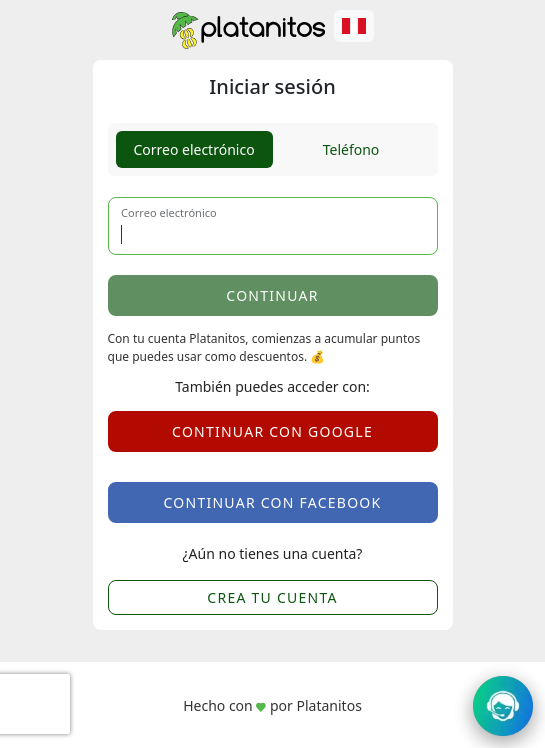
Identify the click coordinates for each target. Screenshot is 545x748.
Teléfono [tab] (351, 149)
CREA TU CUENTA (272, 597)
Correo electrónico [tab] (193, 149)
